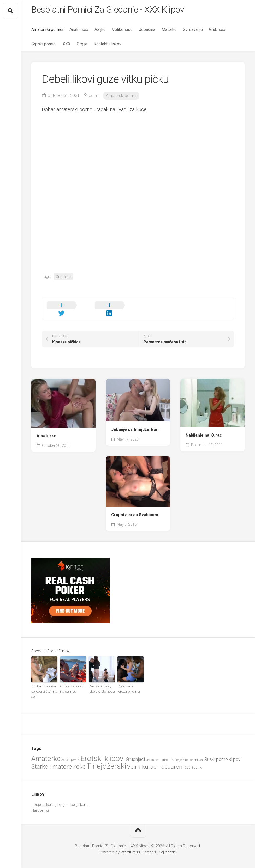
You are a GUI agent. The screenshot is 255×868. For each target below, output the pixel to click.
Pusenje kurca (78, 794)
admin (95, 97)
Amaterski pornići (47, 31)
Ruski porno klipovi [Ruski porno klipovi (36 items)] (223, 749)
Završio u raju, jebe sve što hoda (102, 684)
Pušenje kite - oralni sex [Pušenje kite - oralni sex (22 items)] (187, 749)
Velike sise (122, 31)
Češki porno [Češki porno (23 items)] (193, 757)
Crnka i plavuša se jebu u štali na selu (44, 684)
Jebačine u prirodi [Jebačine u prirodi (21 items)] (158, 749)
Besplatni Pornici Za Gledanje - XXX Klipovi (116, 11)
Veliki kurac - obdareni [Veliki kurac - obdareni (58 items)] (155, 756)
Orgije (82, 46)
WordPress (130, 841)
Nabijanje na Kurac (204, 431)
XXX (67, 46)
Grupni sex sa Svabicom (135, 511)
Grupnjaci (64, 278)
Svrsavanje (193, 31)
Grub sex (217, 31)
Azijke (100, 31)
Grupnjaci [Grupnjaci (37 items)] (135, 749)
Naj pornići (40, 800)
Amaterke (46, 432)
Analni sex (79, 31)
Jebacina (147, 31)
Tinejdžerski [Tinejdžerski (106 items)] (106, 755)
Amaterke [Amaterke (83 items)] (46, 748)
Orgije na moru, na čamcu (73, 684)
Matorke (169, 31)
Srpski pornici (44, 46)
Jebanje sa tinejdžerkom (135, 425)
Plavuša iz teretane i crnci (130, 684)
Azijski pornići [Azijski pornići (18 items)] (70, 750)
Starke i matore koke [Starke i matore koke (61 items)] (58, 756)
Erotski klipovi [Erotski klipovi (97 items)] (103, 748)
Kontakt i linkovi (108, 46)
